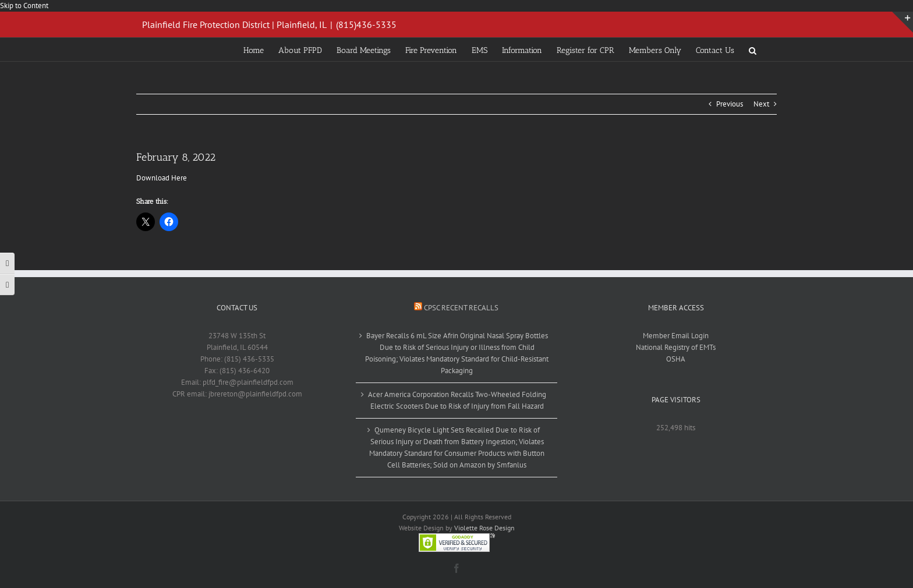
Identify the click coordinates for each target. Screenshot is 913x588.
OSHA (676, 359)
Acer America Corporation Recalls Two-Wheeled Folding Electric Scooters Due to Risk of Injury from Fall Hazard (457, 400)
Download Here (162, 178)
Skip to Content (24, 6)
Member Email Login (676, 336)
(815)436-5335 (366, 24)
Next (761, 104)
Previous (730, 104)
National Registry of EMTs (676, 347)
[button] (753, 49)
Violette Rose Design (484, 528)
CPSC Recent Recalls (461, 308)
